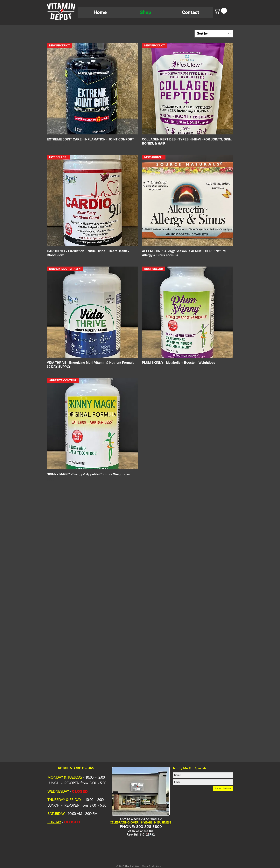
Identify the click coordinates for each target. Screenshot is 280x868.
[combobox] (214, 34)
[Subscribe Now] (223, 788)
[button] (221, 11)
